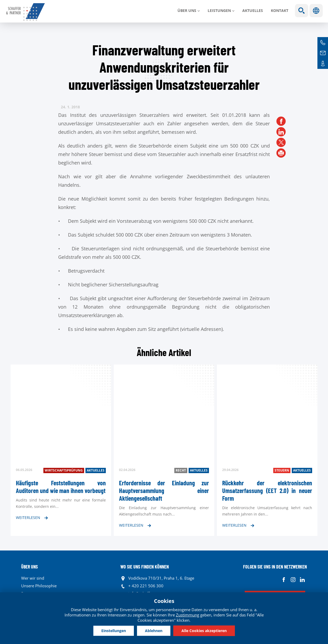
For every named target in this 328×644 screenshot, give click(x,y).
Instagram (293, 579)
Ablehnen (154, 631)
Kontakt (280, 10)
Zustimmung (188, 615)
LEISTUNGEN (219, 10)
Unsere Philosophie (39, 586)
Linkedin (302, 579)
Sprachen (316, 11)
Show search (302, 11)
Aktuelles (253, 10)
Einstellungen (114, 631)
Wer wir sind (33, 578)
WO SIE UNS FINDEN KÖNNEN (145, 567)
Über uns (187, 10)
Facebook (284, 579)
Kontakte (323, 64)
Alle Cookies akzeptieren (204, 631)
